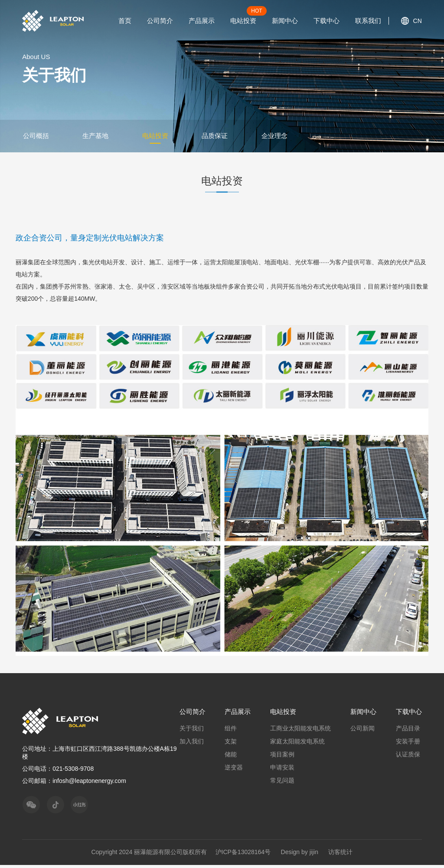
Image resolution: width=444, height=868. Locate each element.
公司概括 (35, 138)
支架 (233, 744)
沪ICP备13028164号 (243, 855)
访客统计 (341, 855)
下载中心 (326, 21)
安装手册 (408, 744)
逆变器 (236, 770)
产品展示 (202, 21)
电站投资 (243, 21)
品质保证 (217, 138)
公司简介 (160, 21)
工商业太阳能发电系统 (302, 731)
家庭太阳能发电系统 (299, 744)
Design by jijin (300, 855)
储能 (233, 757)
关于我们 (195, 731)
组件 (233, 731)
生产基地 (96, 138)
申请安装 (284, 770)
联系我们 (368, 21)
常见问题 (284, 783)
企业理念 (278, 138)
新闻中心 (285, 21)
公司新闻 (363, 731)
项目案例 (284, 757)
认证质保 (408, 757)
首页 (125, 21)
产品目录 (408, 731)
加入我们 (195, 744)
